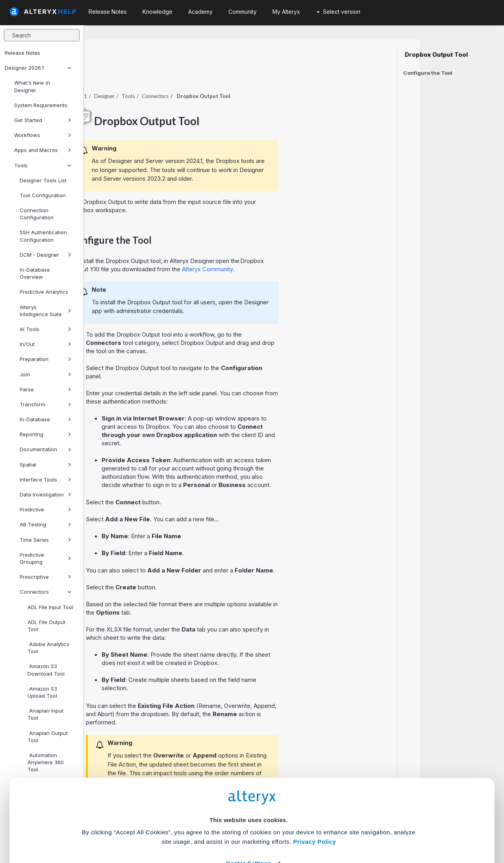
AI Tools (45, 329)
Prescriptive (45, 577)
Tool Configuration (43, 195)
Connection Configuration (37, 214)
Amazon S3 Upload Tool (42, 692)
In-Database (45, 419)
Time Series (45, 540)
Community (243, 12)
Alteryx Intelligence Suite (45, 311)
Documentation (45, 449)
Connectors (45, 592)
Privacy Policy (314, 783)
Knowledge (157, 12)
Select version (338, 12)
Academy (200, 12)
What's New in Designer (32, 86)
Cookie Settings (249, 805)
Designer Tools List (43, 180)
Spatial (45, 465)
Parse (45, 389)
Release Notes (22, 53)
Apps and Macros (43, 150)
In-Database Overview (35, 273)
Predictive (45, 509)
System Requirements (41, 105)
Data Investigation (45, 494)
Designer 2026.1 (38, 68)
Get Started (43, 120)
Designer (188, 74)
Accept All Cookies (192, 828)
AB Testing (45, 524)
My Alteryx (286, 12)
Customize (312, 828)
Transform (45, 404)
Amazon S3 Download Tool (46, 670)
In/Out (45, 344)
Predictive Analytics (44, 292)
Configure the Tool (428, 73)
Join (45, 374)
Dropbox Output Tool (435, 55)
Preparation (45, 359)
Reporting (45, 434)
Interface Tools (45, 480)
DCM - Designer (45, 255)
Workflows (43, 135)
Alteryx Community (291, 247)
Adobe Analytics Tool (48, 648)
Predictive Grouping (45, 558)
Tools (43, 165)
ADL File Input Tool (50, 607)
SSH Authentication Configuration (43, 236)
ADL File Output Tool (46, 626)
